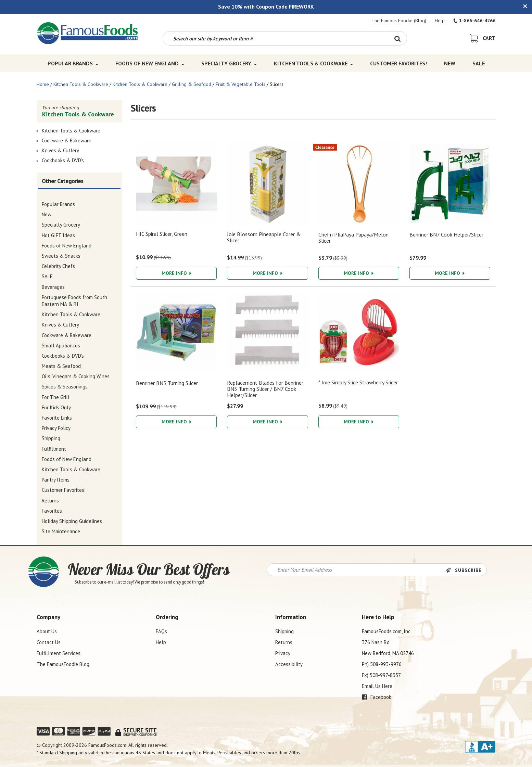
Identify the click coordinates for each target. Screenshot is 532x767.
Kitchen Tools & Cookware (81, 84)
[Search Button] (397, 38)
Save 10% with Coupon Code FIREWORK (266, 7)
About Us (47, 631)
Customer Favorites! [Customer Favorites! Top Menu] (398, 63)
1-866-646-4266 (474, 21)
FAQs (161, 631)
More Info (176, 273)
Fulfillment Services (59, 653)
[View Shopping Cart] (483, 38)
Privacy (283, 653)
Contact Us (49, 642)
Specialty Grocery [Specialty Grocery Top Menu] (229, 63)
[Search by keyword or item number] (275, 38)
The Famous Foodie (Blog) (399, 21)
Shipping (284, 631)
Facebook (377, 697)
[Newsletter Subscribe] (466, 570)
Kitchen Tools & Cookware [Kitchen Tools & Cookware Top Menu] (313, 63)
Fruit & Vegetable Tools (240, 84)
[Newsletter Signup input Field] (356, 570)
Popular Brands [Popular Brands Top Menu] (73, 63)
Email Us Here (377, 686)
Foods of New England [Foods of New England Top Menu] (150, 63)
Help (440, 21)
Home (43, 84)
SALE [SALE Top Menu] (479, 63)
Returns (284, 642)
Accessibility (289, 664)
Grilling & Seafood (192, 84)
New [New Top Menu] (450, 63)
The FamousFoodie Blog (63, 664)
